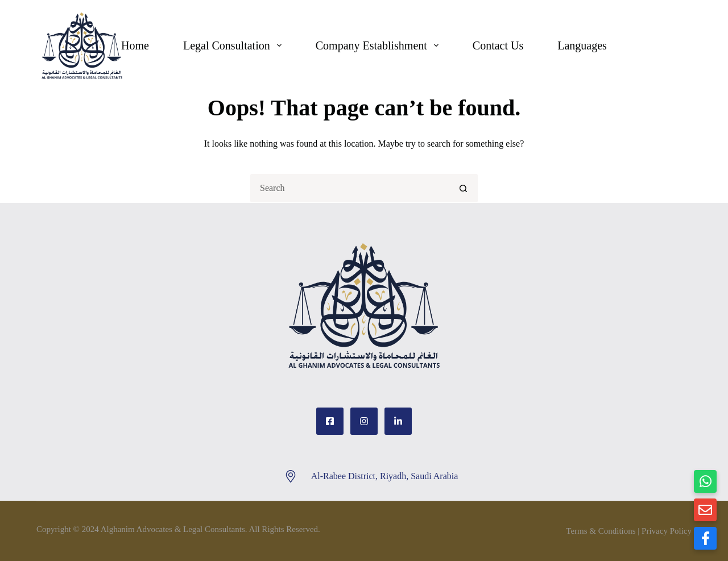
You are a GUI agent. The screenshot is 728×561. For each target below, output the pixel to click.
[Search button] (464, 188)
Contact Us (498, 45)
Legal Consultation (235, 45)
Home (135, 45)
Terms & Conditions (601, 531)
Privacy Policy (667, 531)
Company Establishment (379, 45)
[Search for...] (350, 188)
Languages (582, 45)
